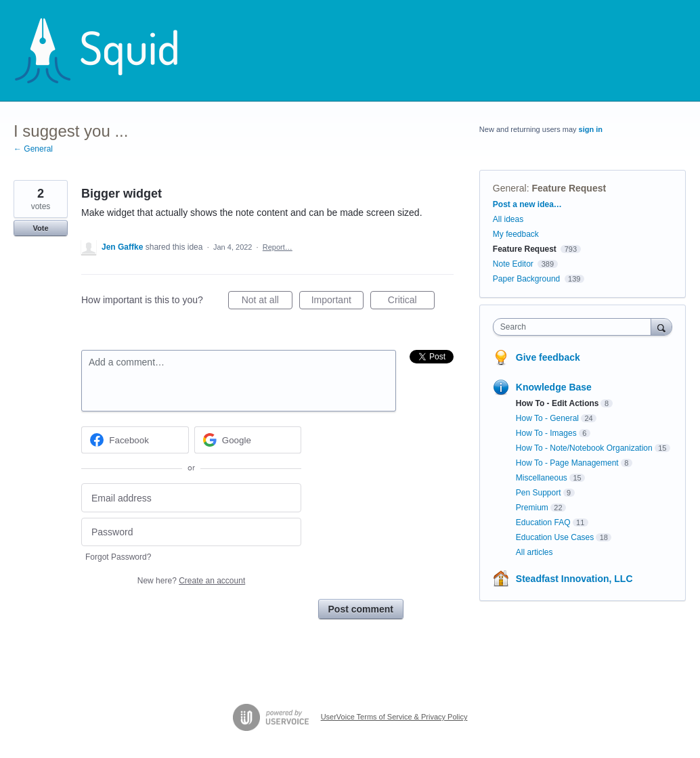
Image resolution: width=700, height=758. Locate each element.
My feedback (516, 234)
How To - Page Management (567, 463)
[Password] (191, 532)
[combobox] (575, 327)
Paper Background (526, 279)
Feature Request (569, 188)
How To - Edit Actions (557, 403)
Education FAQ (543, 522)
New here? (191, 581)
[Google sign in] (248, 440)
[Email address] (191, 498)
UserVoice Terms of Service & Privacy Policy (394, 717)
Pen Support (539, 493)
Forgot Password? (118, 557)
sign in (591, 129)
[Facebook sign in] (135, 440)
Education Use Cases (555, 537)
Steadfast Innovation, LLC (574, 579)
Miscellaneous (542, 478)
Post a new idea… (527, 204)
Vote (40, 228)
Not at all (267, 302)
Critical (411, 302)
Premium (532, 508)
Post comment (361, 609)
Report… (278, 247)
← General (33, 149)
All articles (534, 552)
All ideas (508, 219)
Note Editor (513, 264)
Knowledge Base (554, 387)
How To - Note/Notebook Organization (584, 448)
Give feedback (548, 357)
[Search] (661, 327)
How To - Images (546, 433)
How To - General (547, 418)
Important (337, 302)
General (510, 188)
